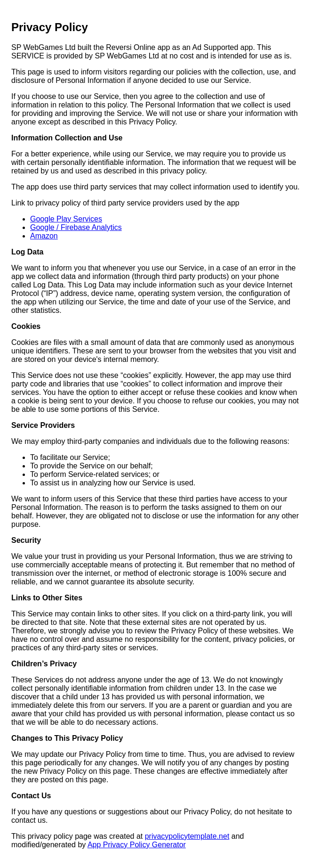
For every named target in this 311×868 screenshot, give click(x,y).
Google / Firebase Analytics (76, 227)
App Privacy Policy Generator (137, 845)
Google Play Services (66, 219)
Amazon (44, 236)
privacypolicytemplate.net (187, 836)
